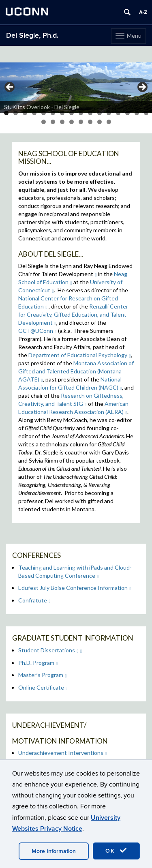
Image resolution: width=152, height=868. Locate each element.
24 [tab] (109, 122)
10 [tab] (90, 113)
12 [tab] (109, 113)
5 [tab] (44, 113)
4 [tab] (34, 113)
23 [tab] (100, 122)
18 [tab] (53, 122)
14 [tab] (127, 113)
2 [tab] (16, 113)
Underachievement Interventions (63, 753)
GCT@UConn (37, 331)
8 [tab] (72, 113)
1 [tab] (6, 113)
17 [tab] (44, 122)
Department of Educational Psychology (80, 355)
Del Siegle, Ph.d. (32, 35)
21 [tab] (81, 122)
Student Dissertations (48, 650)
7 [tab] (62, 113)
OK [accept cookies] (116, 851)
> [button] (142, 88)
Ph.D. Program (38, 663)
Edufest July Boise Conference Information (75, 588)
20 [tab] (72, 122)
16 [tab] (146, 113)
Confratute (34, 600)
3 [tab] (25, 113)
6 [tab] (53, 113)
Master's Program (43, 675)
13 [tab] (118, 113)
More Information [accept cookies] (54, 851)
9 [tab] (81, 113)
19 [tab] (62, 122)
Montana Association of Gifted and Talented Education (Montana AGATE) (76, 371)
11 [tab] (100, 113)
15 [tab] (137, 113)
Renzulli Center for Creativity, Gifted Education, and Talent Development (73, 314)
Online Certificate (43, 687)
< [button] (10, 88)
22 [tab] (90, 122)
